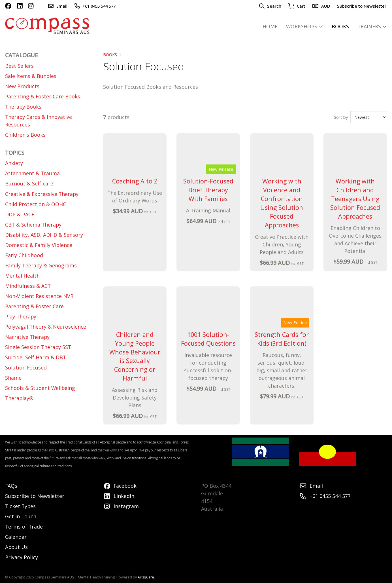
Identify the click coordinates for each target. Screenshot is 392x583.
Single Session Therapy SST (38, 347)
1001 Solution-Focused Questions (208, 339)
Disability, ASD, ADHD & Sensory (44, 235)
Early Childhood (24, 255)
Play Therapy (21, 316)
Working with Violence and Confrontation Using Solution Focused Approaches (282, 203)
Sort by (341, 117)
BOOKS (110, 54)
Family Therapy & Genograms (41, 265)
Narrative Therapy (27, 337)
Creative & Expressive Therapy (42, 194)
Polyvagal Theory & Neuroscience (46, 327)
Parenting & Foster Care (34, 306)
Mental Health (22, 276)
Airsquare (146, 577)
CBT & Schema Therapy (33, 225)
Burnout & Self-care (29, 183)
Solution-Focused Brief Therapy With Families (208, 190)
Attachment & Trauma (32, 173)
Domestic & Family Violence (39, 245)
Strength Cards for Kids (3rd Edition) (282, 339)
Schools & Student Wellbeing (40, 388)
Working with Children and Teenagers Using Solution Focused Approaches (355, 199)
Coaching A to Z (135, 181)
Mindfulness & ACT (28, 286)
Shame (13, 378)
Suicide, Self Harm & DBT (36, 357)
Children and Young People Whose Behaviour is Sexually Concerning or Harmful (135, 356)
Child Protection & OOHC (36, 204)
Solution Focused (26, 367)
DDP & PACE (20, 214)
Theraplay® (19, 398)
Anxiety (14, 163)
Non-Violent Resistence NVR (39, 296)
